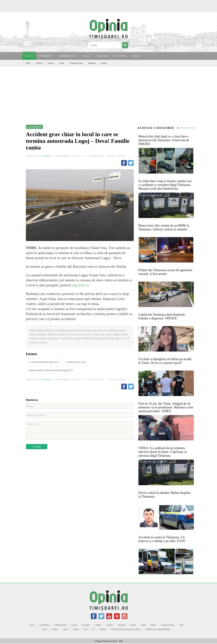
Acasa (29, 56)
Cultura (39, 63)
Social (74, 625)
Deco (66, 629)
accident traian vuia (76, 362)
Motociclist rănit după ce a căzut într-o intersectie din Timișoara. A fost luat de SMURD (164, 140)
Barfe (153, 625)
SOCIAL (87, 56)
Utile (28, 63)
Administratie (60, 625)
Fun (86, 629)
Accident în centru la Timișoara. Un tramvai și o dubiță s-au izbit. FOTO (162, 539)
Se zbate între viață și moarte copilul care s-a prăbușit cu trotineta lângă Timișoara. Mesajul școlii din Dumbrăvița (165, 185)
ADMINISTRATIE (67, 56)
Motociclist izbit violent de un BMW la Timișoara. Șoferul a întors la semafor (164, 227)
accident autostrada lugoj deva (44, 362)
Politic (98, 625)
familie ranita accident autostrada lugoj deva (51, 370)
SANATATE (103, 56)
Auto (45, 629)
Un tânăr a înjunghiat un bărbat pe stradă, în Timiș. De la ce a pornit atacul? (165, 361)
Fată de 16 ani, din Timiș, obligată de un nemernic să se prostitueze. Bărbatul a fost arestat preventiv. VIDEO (166, 407)
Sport (62, 63)
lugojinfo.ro (80, 285)
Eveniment (44, 625)
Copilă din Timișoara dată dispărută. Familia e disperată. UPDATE (162, 316)
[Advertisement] (109, 94)
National (92, 63)
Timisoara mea (76, 63)
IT (93, 629)
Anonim (47, 156)
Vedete (76, 629)
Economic (86, 625)
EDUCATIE (120, 56)
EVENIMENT (46, 56)
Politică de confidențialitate (158, 629)
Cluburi (103, 629)
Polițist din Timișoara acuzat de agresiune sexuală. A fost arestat (165, 272)
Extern (104, 63)
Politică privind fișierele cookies (126, 629)
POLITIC (136, 56)
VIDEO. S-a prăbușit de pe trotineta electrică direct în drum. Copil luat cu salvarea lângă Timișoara (163, 452)
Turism (51, 63)
